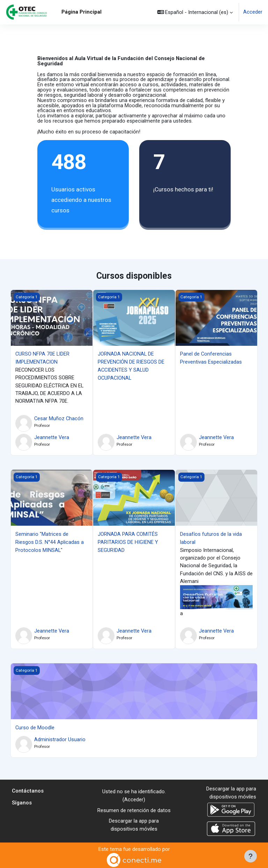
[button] (195, 12)
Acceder (253, 12)
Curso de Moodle (35, 727)
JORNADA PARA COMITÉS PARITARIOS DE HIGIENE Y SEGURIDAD (128, 541)
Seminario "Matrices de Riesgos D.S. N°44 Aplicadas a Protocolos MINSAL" (50, 541)
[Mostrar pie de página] (251, 856)
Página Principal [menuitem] (81, 12)
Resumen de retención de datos (134, 809)
